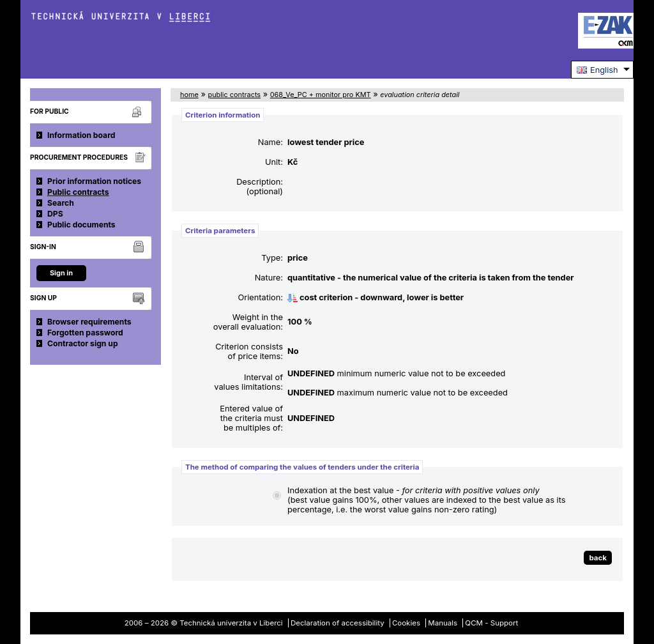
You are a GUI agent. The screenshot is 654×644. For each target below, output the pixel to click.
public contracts (234, 95)
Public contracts (78, 192)
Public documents (81, 225)
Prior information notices (94, 181)
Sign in (61, 273)
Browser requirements (89, 322)
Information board (81, 135)
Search (61, 203)
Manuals (443, 623)
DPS (55, 214)
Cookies (406, 623)
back (598, 558)
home (189, 95)
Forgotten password (85, 333)
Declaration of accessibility (338, 623)
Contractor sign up (83, 343)
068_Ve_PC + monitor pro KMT (321, 95)
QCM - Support (491, 623)
